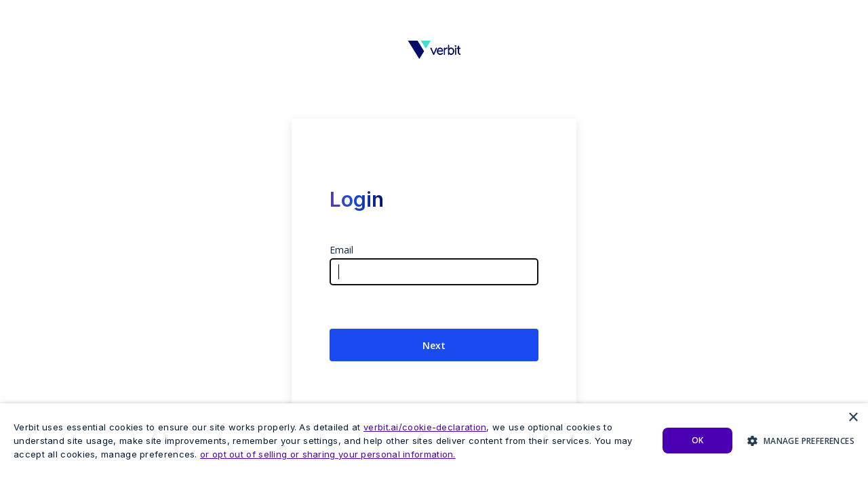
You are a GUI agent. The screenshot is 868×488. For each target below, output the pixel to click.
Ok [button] (698, 440)
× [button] (853, 418)
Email (341, 250)
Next (434, 345)
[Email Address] (434, 272)
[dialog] (434, 446)
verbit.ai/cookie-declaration (425, 427)
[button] (801, 441)
